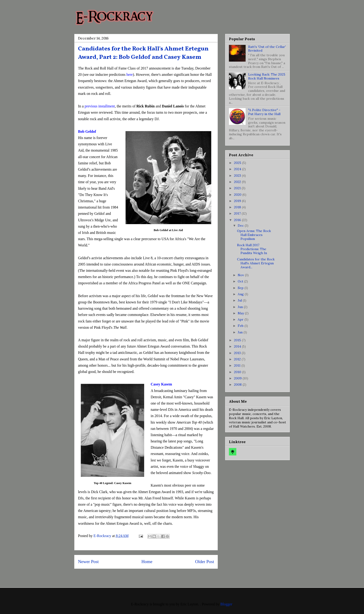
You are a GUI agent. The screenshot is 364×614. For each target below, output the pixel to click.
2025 (238, 163)
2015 (238, 340)
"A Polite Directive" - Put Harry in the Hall (264, 112)
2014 (238, 346)
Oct (241, 281)
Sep (241, 288)
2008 (238, 385)
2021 (238, 188)
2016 (238, 220)
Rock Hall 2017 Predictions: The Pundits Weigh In (252, 249)
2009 (238, 378)
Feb (241, 326)
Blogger (226, 604)
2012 (238, 359)
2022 (238, 182)
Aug (241, 294)
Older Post (205, 562)
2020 (238, 195)
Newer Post (88, 562)
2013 (238, 353)
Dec (241, 226)
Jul (240, 300)
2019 (238, 201)
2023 (238, 176)
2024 (238, 169)
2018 (238, 207)
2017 (238, 213)
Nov (241, 275)
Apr (241, 319)
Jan (241, 332)
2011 (238, 365)
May (241, 313)
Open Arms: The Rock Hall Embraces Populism (254, 235)
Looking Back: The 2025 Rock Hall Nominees (267, 76)
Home (147, 562)
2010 (238, 372)
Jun (241, 307)
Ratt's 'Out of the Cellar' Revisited (267, 49)
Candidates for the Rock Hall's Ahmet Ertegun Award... (256, 263)
